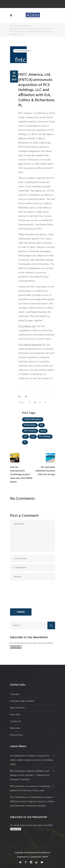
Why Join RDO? (17, 708)
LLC (26, 437)
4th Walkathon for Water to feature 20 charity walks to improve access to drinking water (31, 760)
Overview (15, 694)
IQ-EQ (43, 431)
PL (25, 442)
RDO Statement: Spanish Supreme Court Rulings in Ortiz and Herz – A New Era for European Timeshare (30, 775)
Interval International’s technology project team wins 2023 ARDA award (21, 475)
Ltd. (33, 437)
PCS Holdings (45, 437)
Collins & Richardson (33, 419)
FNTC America (30, 431)
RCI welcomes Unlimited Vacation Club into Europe (45, 471)
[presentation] (22, 594)
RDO (12, 26)
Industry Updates (22, 26)
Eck (41, 425)
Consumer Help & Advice (22, 701)
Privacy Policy (17, 735)
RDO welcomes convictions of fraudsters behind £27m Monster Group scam (30, 788)
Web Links (15, 728)
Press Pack (15, 715)
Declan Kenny (30, 425)
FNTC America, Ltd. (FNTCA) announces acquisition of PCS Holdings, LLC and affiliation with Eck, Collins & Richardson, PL (37, 90)
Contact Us (16, 721)
